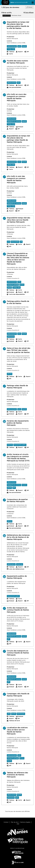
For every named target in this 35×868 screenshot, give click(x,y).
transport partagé (13, 285)
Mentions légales (25, 822)
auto (19, 46)
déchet (10, 374)
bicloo (22, 285)
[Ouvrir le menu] (33, 2)
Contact (6, 822)
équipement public (20, 445)
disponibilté (15, 242)
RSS (18, 824)
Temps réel (11, 49)
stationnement (12, 46)
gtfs (14, 488)
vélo (19, 282)
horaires (10, 445)
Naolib (24, 46)
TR (21, 242)
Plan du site (14, 822)
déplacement (12, 83)
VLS (9, 242)
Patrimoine (11, 336)
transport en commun (14, 121)
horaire (24, 485)
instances (20, 564)
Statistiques (21, 714)
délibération (11, 564)
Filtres (29, 7)
